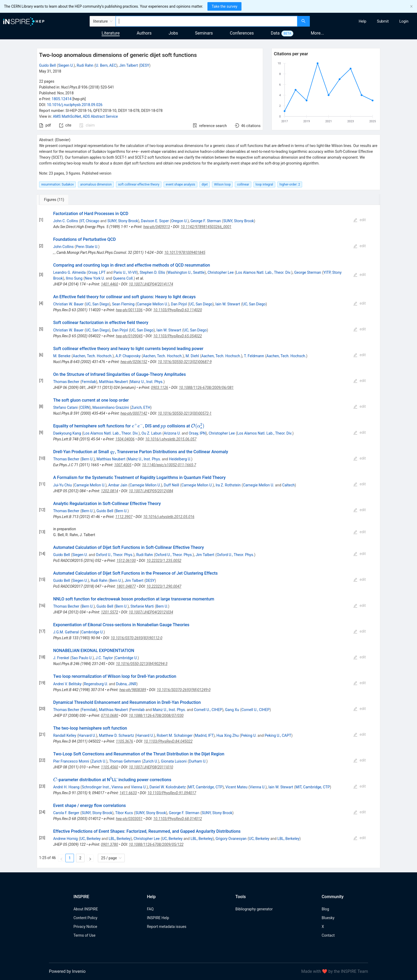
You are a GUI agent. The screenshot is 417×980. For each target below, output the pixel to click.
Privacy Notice (85, 927)
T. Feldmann (254, 356)
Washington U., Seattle (186, 272)
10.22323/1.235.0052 (164, 561)
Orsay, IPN (197, 433)
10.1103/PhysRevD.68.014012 (178, 819)
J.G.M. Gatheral (66, 632)
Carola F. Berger (66, 813)
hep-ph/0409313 (157, 227)
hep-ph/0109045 (129, 336)
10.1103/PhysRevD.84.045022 (168, 741)
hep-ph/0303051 (129, 819)
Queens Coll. (123, 278)
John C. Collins (66, 221)
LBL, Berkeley (120, 839)
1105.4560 (110, 767)
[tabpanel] (208, 537)
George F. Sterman (206, 221)
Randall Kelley (65, 735)
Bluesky (328, 918)
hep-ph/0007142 (134, 413)
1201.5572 (109, 612)
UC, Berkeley (90, 839)
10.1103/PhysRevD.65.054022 (178, 336)
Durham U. (198, 761)
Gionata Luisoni (174, 761)
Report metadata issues (166, 927)
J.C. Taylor (104, 658)
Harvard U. (87, 735)
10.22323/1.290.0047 (164, 586)
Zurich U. (99, 761)
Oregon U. (180, 221)
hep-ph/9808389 (133, 690)
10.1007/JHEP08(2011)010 (151, 767)
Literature (111, 33)
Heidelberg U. (180, 459)
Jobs (173, 33)
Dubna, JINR (126, 684)
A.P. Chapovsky (128, 356)
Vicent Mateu (236, 787)
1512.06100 (126, 561)
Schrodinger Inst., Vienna (102, 787)
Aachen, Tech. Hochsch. (93, 356)
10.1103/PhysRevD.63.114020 (178, 310)
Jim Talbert (128, 65)
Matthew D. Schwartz (116, 735)
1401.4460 (109, 284)
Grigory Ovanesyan (231, 839)
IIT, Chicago (90, 221)
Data (275, 33)
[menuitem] (363, 21)
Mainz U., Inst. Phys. (147, 382)
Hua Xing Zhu (228, 735)
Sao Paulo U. (82, 658)
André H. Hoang (66, 787)
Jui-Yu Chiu (62, 485)
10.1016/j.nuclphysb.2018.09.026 (75, 105)
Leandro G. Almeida (69, 272)
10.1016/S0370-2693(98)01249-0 (184, 690)
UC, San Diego (97, 304)
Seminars (204, 33)
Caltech (288, 485)
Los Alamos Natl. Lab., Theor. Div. (264, 272)
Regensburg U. (96, 684)
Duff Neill (172, 485)
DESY (145, 65)
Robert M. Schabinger (174, 735)
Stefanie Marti (142, 606)
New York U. (95, 278)
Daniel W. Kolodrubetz (168, 787)
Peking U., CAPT (278, 735)
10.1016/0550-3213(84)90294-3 (142, 664)
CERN (85, 407)
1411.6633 (128, 793)
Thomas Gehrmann (125, 761)
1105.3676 (125, 741)
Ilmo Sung (74, 278)
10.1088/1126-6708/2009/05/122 (156, 844)
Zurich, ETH (141, 407)
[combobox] (207, 21)
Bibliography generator (254, 909)
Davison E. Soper (155, 221)
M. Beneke (62, 356)
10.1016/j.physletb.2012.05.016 (169, 517)
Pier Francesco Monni (71, 761)
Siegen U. (66, 65)
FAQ (150, 909)
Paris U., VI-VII (125, 272)
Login (404, 21)
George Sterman (308, 272)
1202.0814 (110, 491)
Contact (328, 935)
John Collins (63, 247)
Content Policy (85, 918)
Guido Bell (47, 65)
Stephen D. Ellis (152, 272)
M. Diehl (192, 356)
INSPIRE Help (158, 918)
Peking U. (249, 735)
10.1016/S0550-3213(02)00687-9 (185, 362)
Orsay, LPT (97, 272)
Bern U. (88, 459)
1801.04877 (126, 586)
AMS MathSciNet (67, 116)
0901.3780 (109, 844)
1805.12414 (62, 99)
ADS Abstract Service (100, 116)
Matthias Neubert (113, 382)
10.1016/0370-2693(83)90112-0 (136, 638)
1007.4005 (123, 465)
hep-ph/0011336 (129, 310)
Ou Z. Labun (151, 433)
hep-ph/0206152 (134, 362)
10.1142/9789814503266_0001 (206, 227)
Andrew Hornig (66, 839)
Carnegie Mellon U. (152, 304)
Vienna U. (139, 787)
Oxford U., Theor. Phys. (114, 555)
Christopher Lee (220, 272)
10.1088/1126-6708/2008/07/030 (156, 716)
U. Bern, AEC (106, 65)
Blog (325, 909)
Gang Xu (232, 710)
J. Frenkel (61, 658)
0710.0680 (110, 716)
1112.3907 (124, 517)
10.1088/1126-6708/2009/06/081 (206, 388)
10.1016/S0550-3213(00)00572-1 (185, 413)
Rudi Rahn (85, 65)
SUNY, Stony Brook (123, 221)
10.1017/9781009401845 (185, 253)
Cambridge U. (92, 632)
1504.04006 (125, 439)
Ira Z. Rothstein (228, 485)
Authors (144, 33)
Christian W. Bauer (68, 304)
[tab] (54, 200)
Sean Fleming (123, 304)
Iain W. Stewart (228, 304)
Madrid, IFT (204, 735)
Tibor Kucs (124, 813)
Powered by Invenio (67, 971)
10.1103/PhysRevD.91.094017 (172, 793)
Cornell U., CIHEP (208, 710)
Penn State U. (87, 247)
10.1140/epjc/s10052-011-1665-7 (169, 465)
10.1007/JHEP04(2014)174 (151, 284)
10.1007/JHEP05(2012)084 (151, 491)
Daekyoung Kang (67, 433)
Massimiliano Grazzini (111, 407)
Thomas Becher (66, 382)
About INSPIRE (86, 909)
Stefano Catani (65, 407)
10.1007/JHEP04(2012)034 (151, 612)
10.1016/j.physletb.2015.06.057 (171, 439)
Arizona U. (172, 433)
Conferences (242, 33)
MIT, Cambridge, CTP (205, 787)
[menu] (364, 21)
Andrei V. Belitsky (67, 684)
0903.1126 (160, 388)
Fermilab (89, 382)
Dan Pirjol (179, 304)
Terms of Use (84, 935)
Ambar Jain (118, 485)
